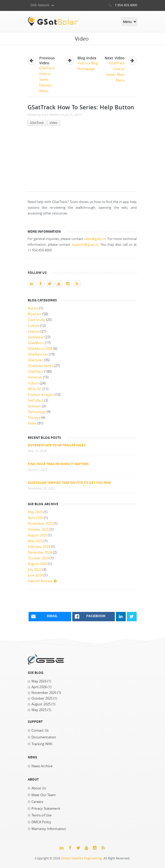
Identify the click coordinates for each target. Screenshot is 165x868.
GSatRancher (38, 354)
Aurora (33, 308)
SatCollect (36, 400)
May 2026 (35, 512)
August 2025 (38, 535)
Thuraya (34, 418)
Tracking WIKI (42, 744)
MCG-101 (35, 389)
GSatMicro (36, 343)
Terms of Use (42, 815)
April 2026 (35, 518)
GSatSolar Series (41, 366)
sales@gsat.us (95, 239)
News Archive (42, 766)
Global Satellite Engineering (82, 858)
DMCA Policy (41, 822)
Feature (34, 331)
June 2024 (35, 575)
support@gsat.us (85, 245)
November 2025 (40, 524)
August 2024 (38, 564)
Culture (34, 326)
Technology (37, 412)
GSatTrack (37, 123)
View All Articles (42, 581)
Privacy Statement (46, 809)
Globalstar (36, 337)
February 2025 (39, 547)
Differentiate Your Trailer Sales (57, 445)
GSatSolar (35, 360)
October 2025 (38, 530)
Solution (34, 406)
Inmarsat (35, 377)
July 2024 (35, 570)
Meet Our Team (44, 795)
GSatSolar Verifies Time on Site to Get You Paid (70, 483)
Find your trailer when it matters (58, 464)
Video (54, 123)
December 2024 (40, 552)
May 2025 (35, 541)
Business (35, 314)
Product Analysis (41, 395)
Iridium (34, 383)
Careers (37, 802)
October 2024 (38, 558)
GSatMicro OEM (40, 349)
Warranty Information (49, 829)
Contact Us (40, 730)
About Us (39, 788)
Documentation (44, 737)
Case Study (37, 320)
